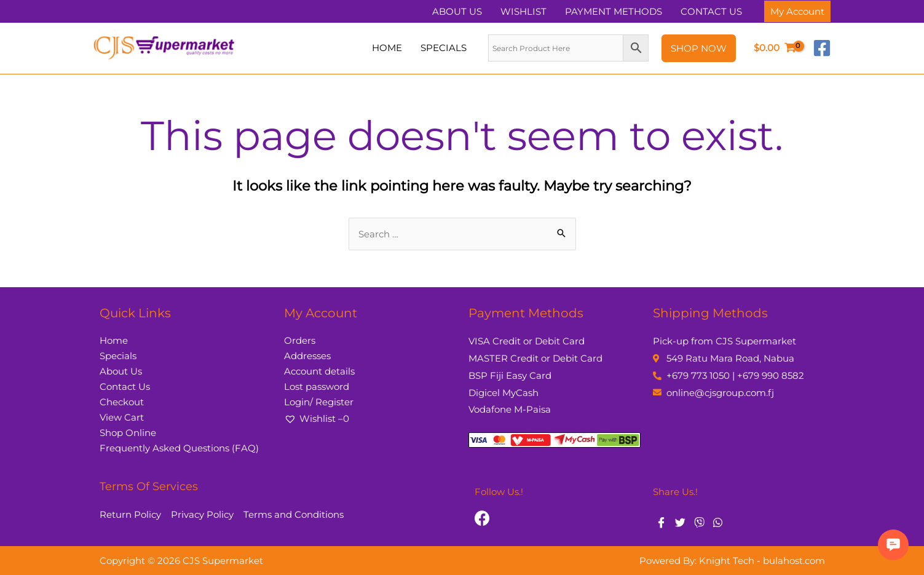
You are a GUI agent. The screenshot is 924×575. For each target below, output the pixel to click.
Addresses (307, 356)
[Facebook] (822, 48)
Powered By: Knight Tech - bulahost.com (732, 561)
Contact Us (125, 387)
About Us (121, 371)
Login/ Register (319, 402)
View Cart (122, 417)
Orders (300, 340)
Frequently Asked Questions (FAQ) (179, 448)
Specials (118, 356)
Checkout (122, 402)
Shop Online (128, 433)
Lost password (317, 387)
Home (114, 340)
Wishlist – (317, 419)
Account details (319, 371)
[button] (893, 545)
